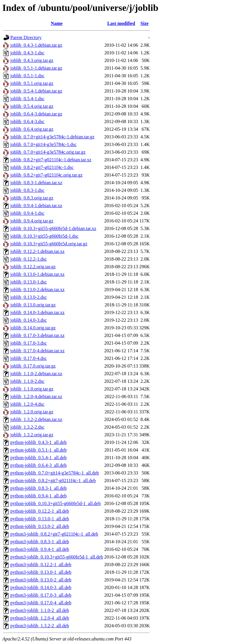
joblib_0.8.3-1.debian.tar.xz (36, 183)
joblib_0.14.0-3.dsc (29, 320)
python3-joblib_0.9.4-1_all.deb (40, 549)
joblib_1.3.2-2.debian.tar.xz (36, 419)
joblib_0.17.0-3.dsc (29, 343)
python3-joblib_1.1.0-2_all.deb (40, 610)
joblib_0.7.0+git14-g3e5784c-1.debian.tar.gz (52, 137)
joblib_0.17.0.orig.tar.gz (33, 366)
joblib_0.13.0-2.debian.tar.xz (37, 290)
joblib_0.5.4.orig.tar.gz (32, 106)
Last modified (121, 23)
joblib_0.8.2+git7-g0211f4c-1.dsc (42, 167)
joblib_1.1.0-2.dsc (27, 381)
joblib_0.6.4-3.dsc (27, 121)
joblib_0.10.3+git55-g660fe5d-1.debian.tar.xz (53, 228)
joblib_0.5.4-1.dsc (27, 99)
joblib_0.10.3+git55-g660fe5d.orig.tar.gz (49, 244)
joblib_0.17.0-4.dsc (29, 358)
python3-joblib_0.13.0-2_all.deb (41, 580)
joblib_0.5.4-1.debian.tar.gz (36, 91)
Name (57, 23)
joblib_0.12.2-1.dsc (29, 259)
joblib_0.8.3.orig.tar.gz (32, 198)
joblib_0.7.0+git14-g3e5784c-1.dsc (43, 144)
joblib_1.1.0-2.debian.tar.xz (36, 374)
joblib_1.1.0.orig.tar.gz (32, 389)
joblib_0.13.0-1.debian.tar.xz (37, 274)
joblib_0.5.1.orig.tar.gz (32, 83)
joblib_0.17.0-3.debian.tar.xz (37, 335)
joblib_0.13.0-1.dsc (29, 282)
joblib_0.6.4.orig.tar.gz (32, 129)
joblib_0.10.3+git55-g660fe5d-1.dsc (44, 236)
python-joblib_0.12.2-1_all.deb (40, 511)
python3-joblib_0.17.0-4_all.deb (41, 603)
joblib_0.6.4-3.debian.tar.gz (36, 114)
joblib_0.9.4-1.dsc (27, 213)
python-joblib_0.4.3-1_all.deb (39, 442)
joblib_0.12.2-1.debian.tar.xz (37, 251)
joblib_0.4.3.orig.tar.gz (32, 60)
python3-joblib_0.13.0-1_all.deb (41, 572)
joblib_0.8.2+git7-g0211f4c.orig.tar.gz (46, 175)
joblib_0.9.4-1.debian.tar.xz (36, 206)
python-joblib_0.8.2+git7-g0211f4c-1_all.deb (53, 481)
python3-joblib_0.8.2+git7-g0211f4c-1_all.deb (54, 534)
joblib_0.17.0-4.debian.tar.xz (37, 351)
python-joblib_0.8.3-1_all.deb (39, 488)
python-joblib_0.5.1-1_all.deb (39, 450)
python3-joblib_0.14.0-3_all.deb (41, 587)
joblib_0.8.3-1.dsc (27, 190)
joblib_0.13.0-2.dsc (29, 297)
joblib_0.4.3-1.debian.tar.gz (36, 45)
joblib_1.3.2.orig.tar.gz (32, 435)
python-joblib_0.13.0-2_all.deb (40, 526)
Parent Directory (26, 37)
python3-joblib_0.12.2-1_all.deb (41, 565)
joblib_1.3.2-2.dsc (27, 427)
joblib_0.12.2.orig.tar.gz (33, 267)
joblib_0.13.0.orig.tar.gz (33, 305)
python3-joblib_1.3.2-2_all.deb (40, 626)
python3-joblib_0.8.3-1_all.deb (40, 542)
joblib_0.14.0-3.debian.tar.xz (37, 312)
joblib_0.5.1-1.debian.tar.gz (36, 68)
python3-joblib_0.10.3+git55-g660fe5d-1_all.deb (57, 557)
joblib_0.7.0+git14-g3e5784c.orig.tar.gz (48, 152)
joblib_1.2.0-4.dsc (27, 404)
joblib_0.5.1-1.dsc (27, 76)
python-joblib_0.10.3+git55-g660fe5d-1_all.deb (55, 503)
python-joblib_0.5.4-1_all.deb (39, 458)
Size (144, 23)
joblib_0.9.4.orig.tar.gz (32, 221)
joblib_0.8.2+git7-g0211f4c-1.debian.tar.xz (51, 160)
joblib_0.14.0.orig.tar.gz (33, 328)
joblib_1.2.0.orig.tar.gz (32, 412)
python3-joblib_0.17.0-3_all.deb (41, 595)
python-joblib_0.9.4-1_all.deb (39, 496)
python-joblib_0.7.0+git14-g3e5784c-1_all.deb (55, 473)
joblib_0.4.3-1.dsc (27, 53)
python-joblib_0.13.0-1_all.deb (40, 519)
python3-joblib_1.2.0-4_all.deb (40, 618)
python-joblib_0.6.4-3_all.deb (39, 465)
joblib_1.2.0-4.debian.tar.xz (36, 396)
